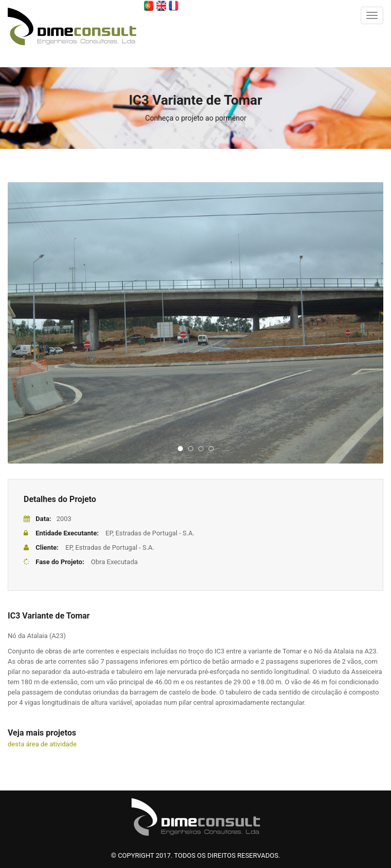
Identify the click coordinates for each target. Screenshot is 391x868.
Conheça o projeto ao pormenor (196, 118)
